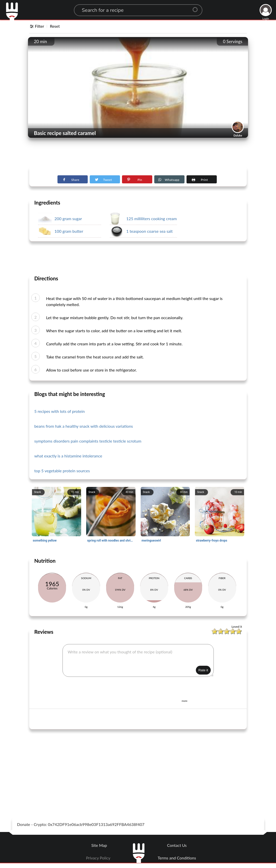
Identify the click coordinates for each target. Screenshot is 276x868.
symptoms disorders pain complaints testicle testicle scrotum (88, 441)
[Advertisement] (138, 154)
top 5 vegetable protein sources (62, 471)
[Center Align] (197, 8)
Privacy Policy (98, 858)
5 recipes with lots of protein (59, 411)
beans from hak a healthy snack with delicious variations (84, 426)
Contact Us (177, 845)
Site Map (99, 845)
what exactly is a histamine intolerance (68, 456)
